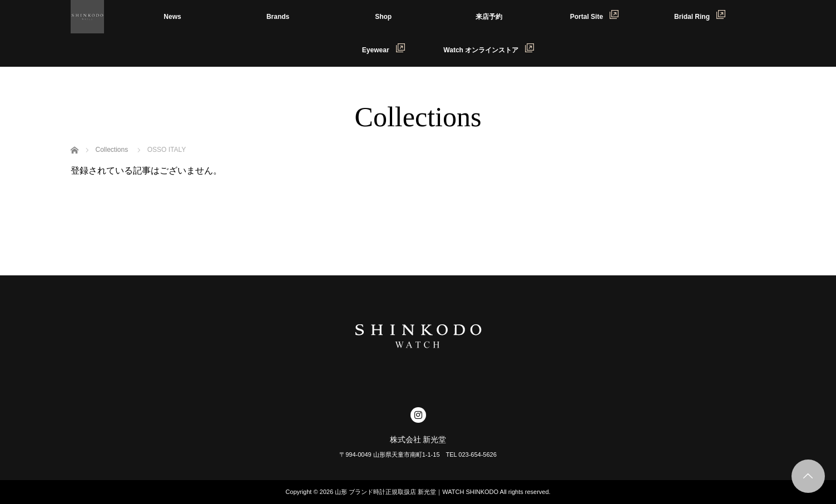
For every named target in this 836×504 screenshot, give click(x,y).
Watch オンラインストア (489, 49)
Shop (383, 17)
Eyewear (384, 49)
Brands (278, 17)
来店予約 (489, 17)
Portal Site (594, 15)
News (172, 17)
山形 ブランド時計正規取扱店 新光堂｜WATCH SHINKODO (417, 492)
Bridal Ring (700, 15)
